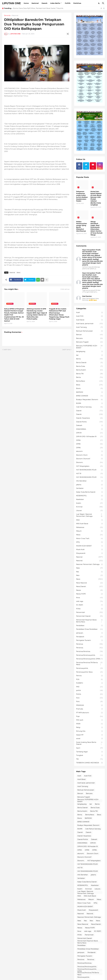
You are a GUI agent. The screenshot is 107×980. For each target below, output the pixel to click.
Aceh (89, 313)
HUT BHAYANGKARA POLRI (89, 470)
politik (89, 690)
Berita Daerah (89, 363)
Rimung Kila (89, 731)
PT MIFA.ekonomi (89, 713)
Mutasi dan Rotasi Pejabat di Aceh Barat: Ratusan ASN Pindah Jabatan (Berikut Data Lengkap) (96, 198)
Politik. (89, 694)
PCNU (89, 609)
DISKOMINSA (89, 429)
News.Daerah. (89, 587)
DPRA (89, 440)
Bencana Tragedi (89, 342)
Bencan (89, 335)
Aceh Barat (89, 320)
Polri (89, 698)
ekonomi (89, 451)
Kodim (89, 503)
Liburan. (89, 511)
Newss (89, 590)
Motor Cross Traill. (89, 539)
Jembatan (89, 488)
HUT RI (89, 474)
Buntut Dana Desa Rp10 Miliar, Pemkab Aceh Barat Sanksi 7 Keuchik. (38, 8)
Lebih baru (7, 350)
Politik (68, 3)
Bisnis (89, 389)
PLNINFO (89, 683)
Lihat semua (65, 289)
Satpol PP (89, 735)
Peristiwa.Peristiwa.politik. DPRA (89, 659)
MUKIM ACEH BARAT (89, 546)
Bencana (89, 338)
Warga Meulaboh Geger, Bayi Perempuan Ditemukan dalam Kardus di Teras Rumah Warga (96, 228)
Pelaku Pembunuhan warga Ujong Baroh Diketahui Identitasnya (82, 226)
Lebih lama (66, 350)
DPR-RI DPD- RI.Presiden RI (89, 437)
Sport (89, 748)
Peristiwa (77, 3)
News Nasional (89, 583)
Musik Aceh (89, 550)
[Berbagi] (68, 34)
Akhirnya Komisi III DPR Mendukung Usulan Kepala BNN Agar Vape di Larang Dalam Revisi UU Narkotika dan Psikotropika (37, 314)
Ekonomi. (89, 463)
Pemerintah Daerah (89, 616)
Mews (89, 535)
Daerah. (89, 414)
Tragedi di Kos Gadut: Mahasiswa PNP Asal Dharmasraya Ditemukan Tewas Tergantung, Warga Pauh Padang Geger (59, 314)
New (89, 575)
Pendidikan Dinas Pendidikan (89, 629)
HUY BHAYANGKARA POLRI (89, 477)
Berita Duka (89, 366)
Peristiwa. (89, 648)
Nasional (35, 3)
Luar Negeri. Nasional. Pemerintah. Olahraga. (89, 515)
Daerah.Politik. (89, 422)
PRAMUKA (89, 705)
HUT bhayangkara (89, 466)
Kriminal (89, 507)
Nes (89, 572)
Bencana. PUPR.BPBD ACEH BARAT (89, 347)
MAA (89, 520)
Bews (89, 385)
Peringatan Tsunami (89, 640)
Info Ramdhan (89, 481)
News (18, 273)
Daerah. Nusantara (89, 418)
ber (89, 355)
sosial (89, 739)
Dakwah (89, 426)
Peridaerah (89, 637)
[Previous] (101, 8)
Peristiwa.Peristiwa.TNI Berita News (89, 664)
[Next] (104, 8)
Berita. (89, 377)
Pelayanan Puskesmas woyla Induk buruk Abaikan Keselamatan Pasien (82, 196)
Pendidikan (89, 626)
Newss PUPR (89, 594)
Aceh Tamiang (89, 327)
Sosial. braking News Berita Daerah (89, 743)
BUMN (89, 403)
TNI (89, 759)
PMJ (89, 687)
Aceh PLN (89, 316)
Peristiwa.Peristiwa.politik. (89, 655)
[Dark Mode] (99, 3)
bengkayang (89, 352)
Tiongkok (89, 755)
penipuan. (89, 633)
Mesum (89, 531)
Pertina (89, 676)
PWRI (89, 724)
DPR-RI (89, 433)
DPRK (89, 444)
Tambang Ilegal (89, 752)
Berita (89, 359)
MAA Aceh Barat (89, 524)
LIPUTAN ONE (11, 3)
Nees (89, 568)
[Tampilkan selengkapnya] (47, 280)
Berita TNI (89, 374)
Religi (89, 727)
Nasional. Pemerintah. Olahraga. (89, 564)
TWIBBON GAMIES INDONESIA (89, 763)
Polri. (89, 702)
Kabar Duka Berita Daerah (89, 492)
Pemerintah (89, 612)
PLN (89, 679)
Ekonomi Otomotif (89, 459)
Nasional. (89, 561)
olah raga (89, 601)
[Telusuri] (103, 3)
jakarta (89, 485)
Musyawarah (89, 553)
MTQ (89, 542)
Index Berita (55, 3)
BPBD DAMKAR (89, 396)
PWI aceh (89, 720)
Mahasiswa (89, 527)
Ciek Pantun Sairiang (89, 407)
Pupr (89, 716)
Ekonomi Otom (89, 455)
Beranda (7, 16)
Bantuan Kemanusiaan (89, 331)
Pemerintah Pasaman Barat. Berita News (89, 621)
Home (26, 3)
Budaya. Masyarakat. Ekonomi (89, 400)
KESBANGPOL (89, 496)
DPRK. (89, 448)
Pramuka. (89, 709)
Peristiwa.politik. (89, 668)
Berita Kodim (89, 370)
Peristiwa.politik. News (89, 672)
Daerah (44, 3)
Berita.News (89, 381)
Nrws (89, 598)
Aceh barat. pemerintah (89, 324)
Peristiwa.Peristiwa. (89, 652)
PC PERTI (89, 605)
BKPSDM (89, 392)
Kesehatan (89, 500)
